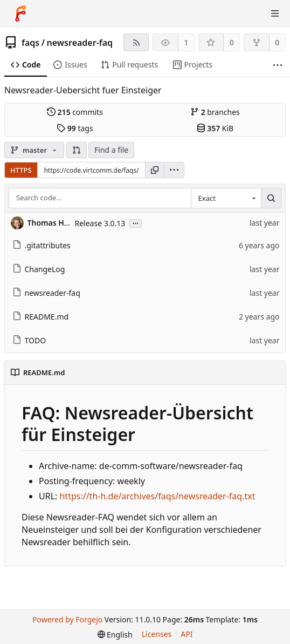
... (135, 223)
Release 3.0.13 (100, 223)
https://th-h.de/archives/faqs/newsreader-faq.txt (157, 496)
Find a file (111, 150)
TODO (29, 340)
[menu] (174, 170)
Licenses (157, 634)
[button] (77, 150)
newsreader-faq (80, 43)
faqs (30, 43)
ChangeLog (39, 269)
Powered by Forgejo (67, 619)
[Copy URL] (155, 170)
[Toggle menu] (275, 13)
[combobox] (226, 198)
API (187, 634)
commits (75, 112)
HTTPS (21, 170)
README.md (41, 317)
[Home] (20, 13)
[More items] (278, 65)
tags (75, 128)
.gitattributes (42, 245)
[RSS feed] (136, 42)
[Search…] (271, 198)
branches (215, 112)
